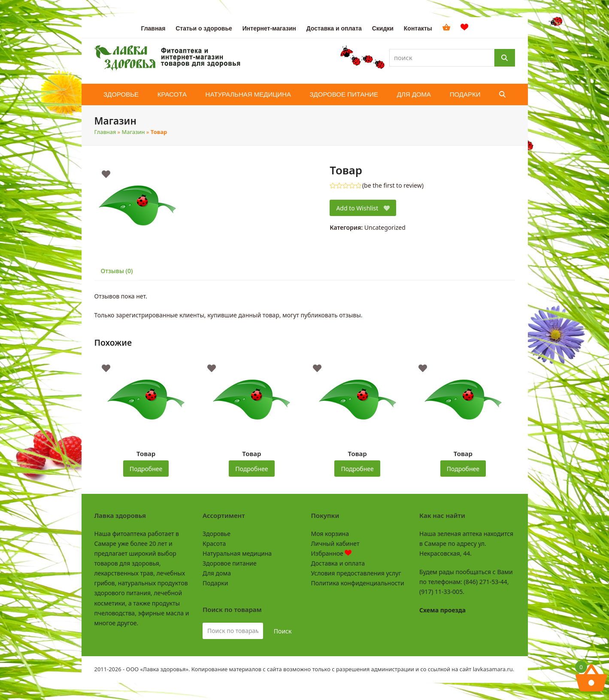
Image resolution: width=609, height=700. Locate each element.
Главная (105, 132)
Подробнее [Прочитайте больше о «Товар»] (146, 469)
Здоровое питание (230, 563)
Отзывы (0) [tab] (117, 271)
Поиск (283, 631)
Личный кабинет (335, 543)
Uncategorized (385, 227)
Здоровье (217, 534)
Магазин (133, 132)
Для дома (217, 573)
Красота (214, 543)
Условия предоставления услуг (356, 573)
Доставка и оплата (338, 563)
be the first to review (393, 186)
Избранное (332, 553)
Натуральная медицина (237, 553)
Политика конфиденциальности (358, 583)
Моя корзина (330, 534)
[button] (502, 94)
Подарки (215, 583)
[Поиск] (505, 58)
